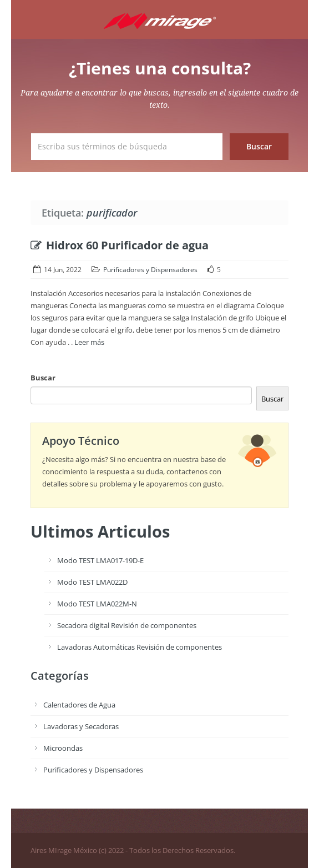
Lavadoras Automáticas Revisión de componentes (140, 647)
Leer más (89, 342)
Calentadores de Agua (79, 705)
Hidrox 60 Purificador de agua (120, 245)
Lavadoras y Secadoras (81, 726)
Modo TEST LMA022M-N (97, 604)
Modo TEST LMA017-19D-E (100, 560)
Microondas (63, 748)
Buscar (43, 378)
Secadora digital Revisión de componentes (127, 625)
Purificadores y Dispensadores (150, 270)
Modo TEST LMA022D (92, 582)
